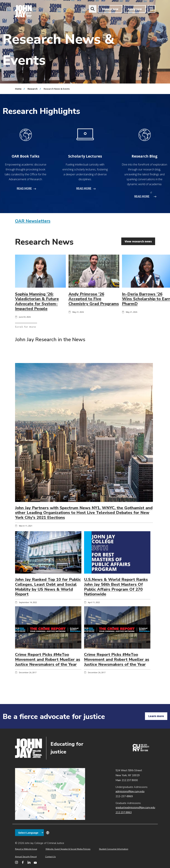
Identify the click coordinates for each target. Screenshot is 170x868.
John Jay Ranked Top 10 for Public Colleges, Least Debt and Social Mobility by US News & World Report (48, 587)
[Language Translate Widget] (29, 833)
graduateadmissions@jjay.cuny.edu (135, 808)
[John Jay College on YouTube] (35, 862)
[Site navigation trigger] (151, 9)
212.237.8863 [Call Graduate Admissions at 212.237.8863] (124, 812)
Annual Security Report (26, 857)
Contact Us (50, 857)
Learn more (156, 716)
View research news (138, 241)
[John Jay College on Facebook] (23, 862)
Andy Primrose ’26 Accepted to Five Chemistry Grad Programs (94, 299)
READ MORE (24, 188)
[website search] (93, 9)
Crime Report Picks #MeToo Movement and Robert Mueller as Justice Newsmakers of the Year (48, 659)
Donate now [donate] (110, 9)
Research (33, 89)
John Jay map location (50, 794)
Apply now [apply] (135, 9)
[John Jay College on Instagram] (16, 862)
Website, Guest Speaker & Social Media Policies (68, 849)
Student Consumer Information (114, 849)
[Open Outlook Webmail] (83, 9)
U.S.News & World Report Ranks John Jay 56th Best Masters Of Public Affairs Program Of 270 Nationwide (116, 587)
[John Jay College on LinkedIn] (29, 862)
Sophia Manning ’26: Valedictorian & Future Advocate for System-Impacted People (37, 301)
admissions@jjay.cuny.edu (130, 791)
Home (18, 89)
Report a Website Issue (26, 849)
